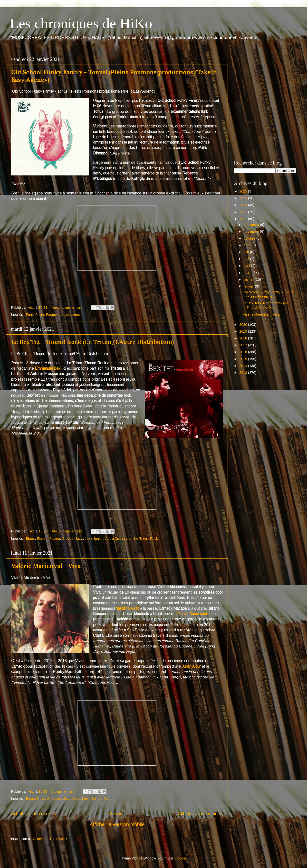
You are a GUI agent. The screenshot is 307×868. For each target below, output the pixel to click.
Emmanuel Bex (48, 368)
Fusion (55, 539)
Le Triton (141, 539)
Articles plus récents (33, 814)
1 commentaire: (64, 791)
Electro (42, 539)
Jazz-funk (93, 539)
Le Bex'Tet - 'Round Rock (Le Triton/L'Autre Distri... (265, 305)
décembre (252, 225)
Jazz (79, 539)
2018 (244, 338)
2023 (244, 205)
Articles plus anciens (200, 814)
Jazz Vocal (72, 799)
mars (248, 273)
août (248, 245)
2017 (244, 345)
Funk (30, 315)
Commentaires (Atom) (50, 839)
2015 (244, 359)
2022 (244, 212)
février (249, 280)
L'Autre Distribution (117, 539)
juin (247, 252)
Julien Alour (191, 666)
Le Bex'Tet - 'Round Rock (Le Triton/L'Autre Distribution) (92, 342)
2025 (244, 191)
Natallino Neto (127, 608)
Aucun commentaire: (68, 308)
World (109, 799)
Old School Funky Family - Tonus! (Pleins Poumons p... (269, 294)
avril (247, 266)
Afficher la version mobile (117, 824)
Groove (68, 539)
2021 (244, 219)
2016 (244, 352)
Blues (30, 539)
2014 (244, 366)
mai (247, 259)
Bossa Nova (36, 799)
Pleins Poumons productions (58, 315)
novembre (252, 231)
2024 (244, 198)
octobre (250, 238)
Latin (86, 799)
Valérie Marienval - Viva (46, 566)
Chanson (54, 799)
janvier (249, 286)
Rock (154, 539)
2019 (244, 331)
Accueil (117, 814)
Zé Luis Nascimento (193, 614)
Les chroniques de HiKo (81, 23)
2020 (244, 325)
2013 (244, 373)
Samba (97, 799)
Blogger (180, 858)
